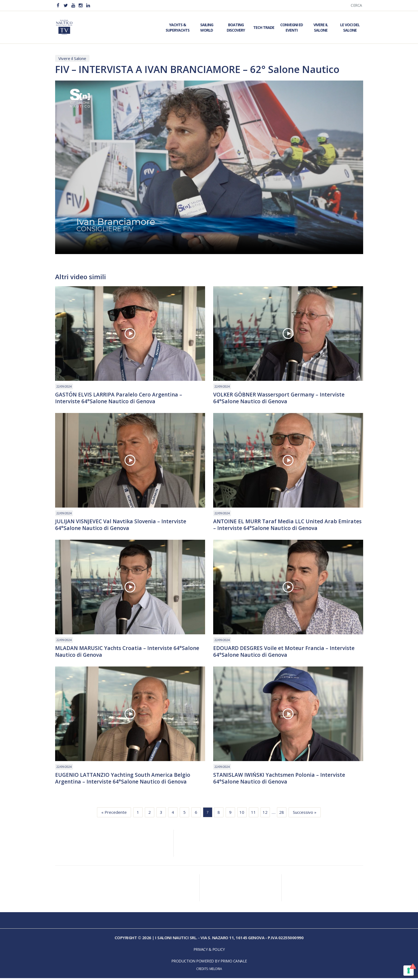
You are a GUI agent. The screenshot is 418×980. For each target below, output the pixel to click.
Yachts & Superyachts (178, 27)
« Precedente (114, 814)
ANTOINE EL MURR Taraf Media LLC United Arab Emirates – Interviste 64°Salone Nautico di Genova (279, 526)
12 (265, 814)
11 (253, 814)
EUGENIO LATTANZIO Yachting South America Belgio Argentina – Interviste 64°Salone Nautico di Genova (124, 780)
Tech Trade (264, 27)
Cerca (356, 5)
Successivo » (305, 814)
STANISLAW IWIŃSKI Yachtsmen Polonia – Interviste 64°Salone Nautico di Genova (281, 780)
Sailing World (207, 27)
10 (242, 814)
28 (282, 814)
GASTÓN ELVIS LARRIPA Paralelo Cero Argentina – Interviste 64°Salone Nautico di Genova (120, 398)
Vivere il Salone (321, 27)
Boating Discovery (236, 27)
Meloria (216, 971)
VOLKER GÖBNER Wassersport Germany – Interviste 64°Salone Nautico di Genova (281, 398)
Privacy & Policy (209, 951)
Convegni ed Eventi (292, 27)
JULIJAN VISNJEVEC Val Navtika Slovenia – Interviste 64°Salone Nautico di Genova (122, 526)
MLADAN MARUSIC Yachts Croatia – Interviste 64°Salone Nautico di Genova (129, 653)
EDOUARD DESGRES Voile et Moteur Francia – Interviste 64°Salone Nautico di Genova (286, 653)
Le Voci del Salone (350, 27)
